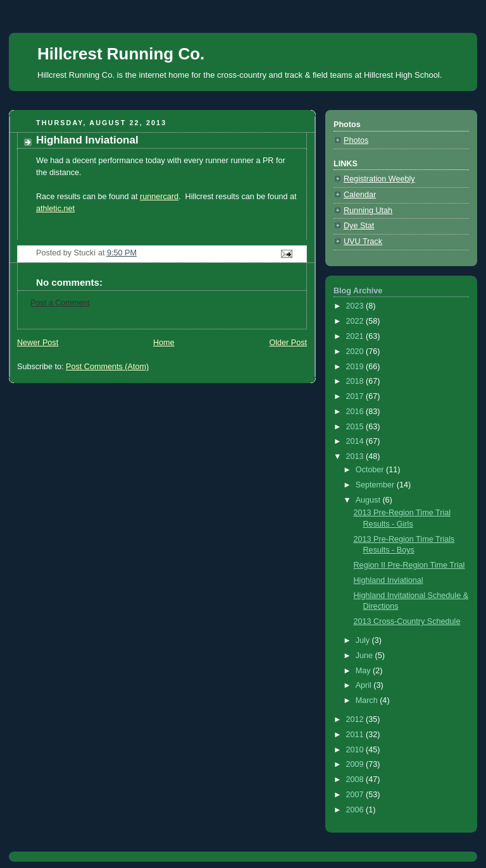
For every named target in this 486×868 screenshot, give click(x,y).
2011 (356, 735)
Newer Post (38, 343)
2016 (356, 412)
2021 (356, 336)
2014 (356, 441)
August (369, 500)
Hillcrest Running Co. (121, 54)
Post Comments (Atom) (107, 367)
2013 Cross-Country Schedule (407, 621)
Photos (356, 140)
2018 (356, 381)
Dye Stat (359, 226)
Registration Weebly (379, 179)
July (364, 640)
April (365, 685)
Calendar (360, 195)
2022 (356, 321)
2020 (356, 351)
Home (164, 343)
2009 (356, 764)
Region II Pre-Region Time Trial (409, 565)
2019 (356, 367)
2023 (356, 306)
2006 (356, 810)
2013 (356, 456)
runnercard (159, 197)
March (368, 700)
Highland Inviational (389, 580)
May (364, 671)
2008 (356, 779)
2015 (356, 427)
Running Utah (368, 211)
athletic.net (55, 209)
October (371, 470)
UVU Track (363, 241)
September (376, 485)
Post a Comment (60, 303)
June (365, 656)
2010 (356, 750)
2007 (356, 795)
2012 (356, 719)
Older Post (288, 343)
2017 (356, 396)
